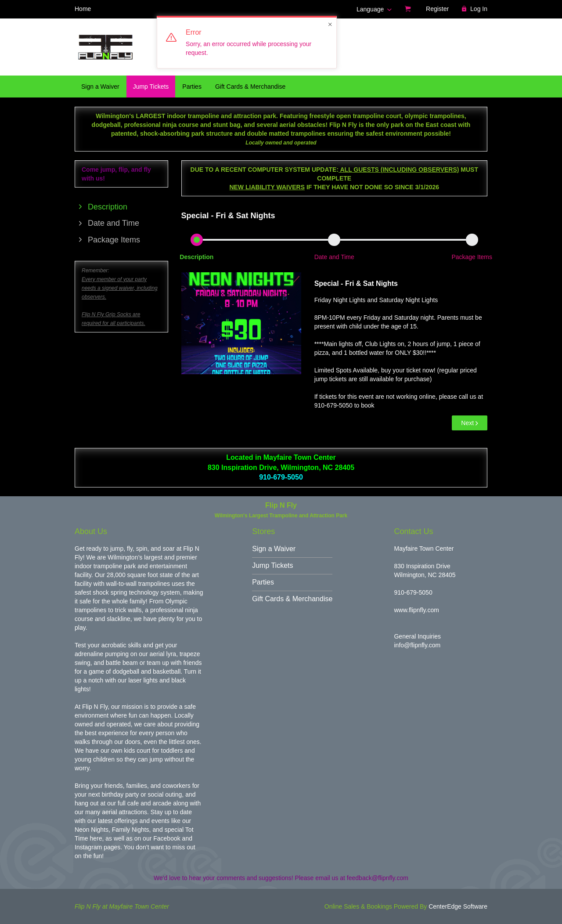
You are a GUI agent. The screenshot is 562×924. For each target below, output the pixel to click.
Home (83, 9)
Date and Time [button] (334, 257)
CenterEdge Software (458, 906)
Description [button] (196, 257)
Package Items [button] (472, 257)
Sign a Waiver (100, 87)
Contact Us (413, 531)
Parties (192, 87)
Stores (263, 531)
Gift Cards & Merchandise (250, 87)
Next (470, 423)
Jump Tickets (151, 87)
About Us (91, 531)
